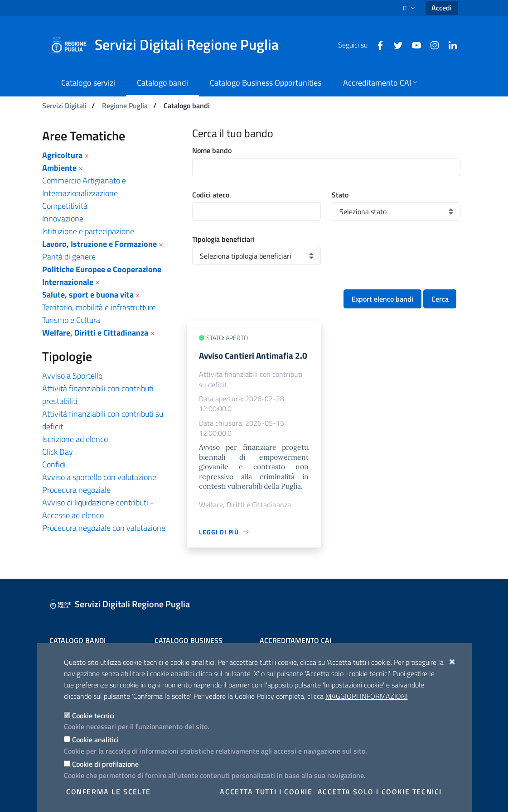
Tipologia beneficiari (223, 239)
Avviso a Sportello (72, 376)
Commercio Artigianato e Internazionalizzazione (84, 187)
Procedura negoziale (76, 490)
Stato (340, 195)
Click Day (58, 452)
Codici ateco (211, 195)
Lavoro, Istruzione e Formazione (99, 244)
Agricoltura (62, 155)
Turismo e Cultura (71, 320)
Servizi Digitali (64, 106)
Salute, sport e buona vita (88, 295)
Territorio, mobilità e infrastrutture (99, 307)
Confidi (54, 464)
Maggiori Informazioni (367, 696)
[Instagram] (431, 44)
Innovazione (63, 219)
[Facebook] (377, 44)
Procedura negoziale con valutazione (104, 528)
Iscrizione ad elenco (75, 439)
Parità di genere (69, 257)
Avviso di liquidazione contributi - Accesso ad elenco (98, 509)
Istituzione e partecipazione (88, 231)
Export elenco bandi (382, 299)
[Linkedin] (449, 44)
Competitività (65, 206)
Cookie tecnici (93, 716)
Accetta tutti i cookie (266, 792)
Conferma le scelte (109, 792)
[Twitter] (395, 44)
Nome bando (212, 150)
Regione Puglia (125, 106)
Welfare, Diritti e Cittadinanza (95, 333)
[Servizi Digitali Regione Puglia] (170, 45)
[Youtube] (413, 44)
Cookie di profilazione (105, 764)
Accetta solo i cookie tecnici (380, 792)
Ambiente (59, 168)
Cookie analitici (95, 740)
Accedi (442, 8)
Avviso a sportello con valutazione (99, 477)
